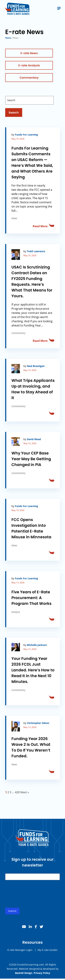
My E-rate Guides (48, 955)
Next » (25, 792)
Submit (12, 916)
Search (14, 113)
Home (8, 38)
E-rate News (29, 53)
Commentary (29, 78)
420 (17, 792)
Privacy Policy (42, 973)
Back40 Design (24, 973)
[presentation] (32, 902)
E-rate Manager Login (20, 955)
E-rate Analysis (29, 65)
